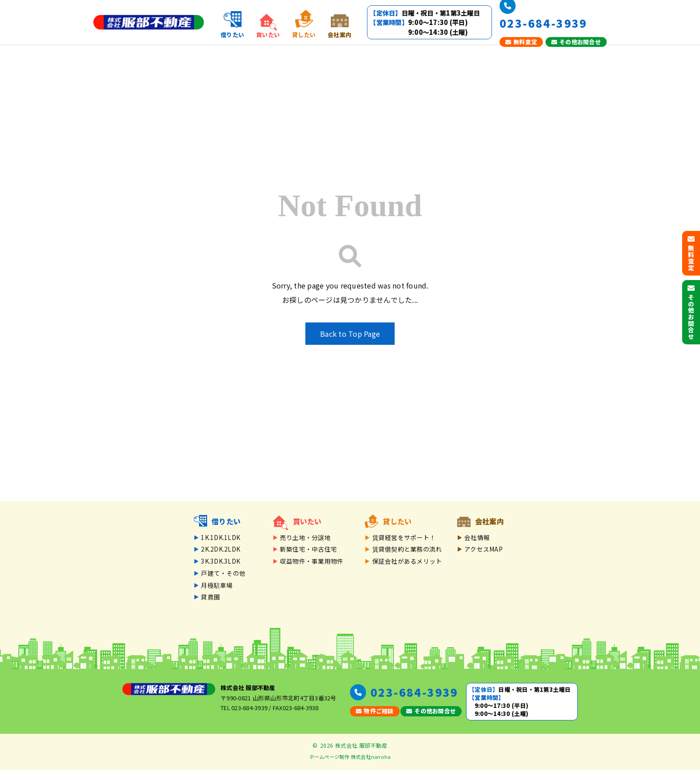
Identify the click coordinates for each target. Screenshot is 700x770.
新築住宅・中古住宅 (308, 549)
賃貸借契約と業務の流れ (407, 549)
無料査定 (521, 42)
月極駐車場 (217, 585)
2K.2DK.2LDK (221, 549)
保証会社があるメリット (407, 561)
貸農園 (210, 597)
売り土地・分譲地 (305, 537)
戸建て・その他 (223, 573)
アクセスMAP (483, 549)
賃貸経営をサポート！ (404, 537)
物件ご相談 (375, 711)
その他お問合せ (576, 42)
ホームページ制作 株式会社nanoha (350, 757)
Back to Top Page (350, 334)
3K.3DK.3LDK (221, 561)
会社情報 (477, 537)
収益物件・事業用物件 (312, 561)
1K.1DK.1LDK (221, 537)
